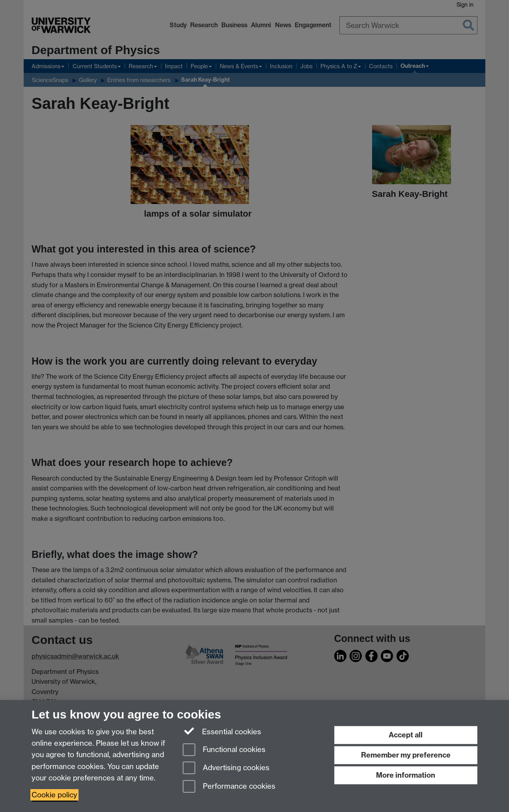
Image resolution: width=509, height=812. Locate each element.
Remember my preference (406, 755)
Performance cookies (229, 787)
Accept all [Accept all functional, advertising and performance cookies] (406, 735)
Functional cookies (224, 750)
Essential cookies (222, 731)
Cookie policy (54, 795)
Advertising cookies (226, 768)
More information (406, 775)
